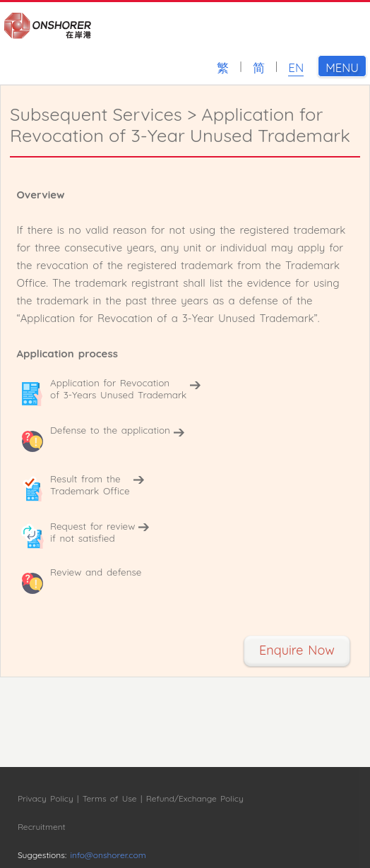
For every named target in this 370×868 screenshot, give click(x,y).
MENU (346, 66)
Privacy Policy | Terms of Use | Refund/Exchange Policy (131, 798)
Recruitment (42, 827)
